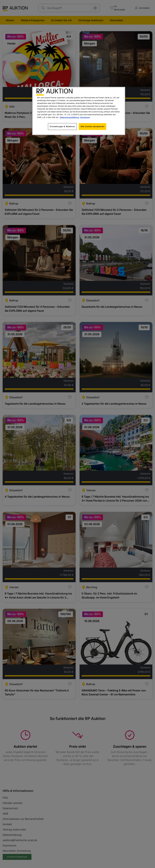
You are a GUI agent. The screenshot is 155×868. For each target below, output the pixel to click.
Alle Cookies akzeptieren (93, 126)
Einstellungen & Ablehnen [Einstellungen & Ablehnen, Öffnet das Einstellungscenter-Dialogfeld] (62, 126)
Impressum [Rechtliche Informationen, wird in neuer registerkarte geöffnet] (85, 117)
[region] (79, 111)
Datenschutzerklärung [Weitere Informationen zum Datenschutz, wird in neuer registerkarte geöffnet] (70, 117)
